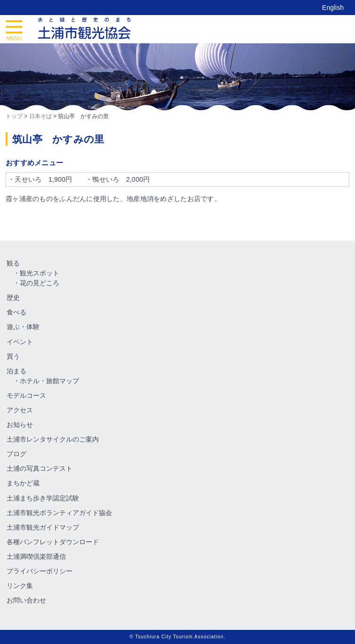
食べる (16, 312)
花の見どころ (40, 283)
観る (13, 263)
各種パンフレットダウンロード (53, 542)
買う (13, 356)
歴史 (13, 298)
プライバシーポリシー (40, 571)
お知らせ (20, 425)
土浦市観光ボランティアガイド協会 (59, 513)
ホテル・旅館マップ (49, 381)
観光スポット (40, 273)
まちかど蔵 (23, 483)
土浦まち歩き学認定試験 (43, 498)
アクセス (20, 410)
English (333, 8)
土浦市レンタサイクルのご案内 (53, 439)
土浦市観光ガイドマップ (43, 527)
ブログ (16, 454)
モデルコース (26, 395)
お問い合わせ (26, 600)
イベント (20, 342)
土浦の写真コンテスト (40, 468)
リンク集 (20, 586)
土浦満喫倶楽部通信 (36, 556)
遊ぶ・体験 (23, 327)
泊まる (16, 371)
